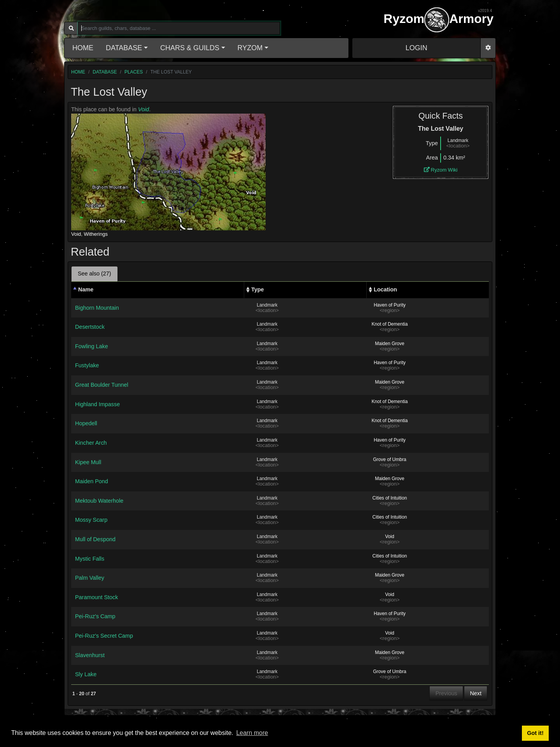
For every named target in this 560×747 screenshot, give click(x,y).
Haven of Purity (390, 305)
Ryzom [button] (250, 48)
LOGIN (416, 48)
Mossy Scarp (91, 520)
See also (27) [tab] (94, 274)
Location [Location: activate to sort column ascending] (385, 289)
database (105, 72)
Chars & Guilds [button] (190, 48)
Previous (446, 693)
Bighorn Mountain (97, 308)
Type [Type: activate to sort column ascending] (258, 289)
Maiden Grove (389, 344)
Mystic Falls (90, 559)
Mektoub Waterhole (99, 501)
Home (83, 48)
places (134, 72)
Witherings (96, 234)
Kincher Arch (91, 443)
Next (476, 693)
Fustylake (87, 365)
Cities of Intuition (390, 498)
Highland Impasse (97, 404)
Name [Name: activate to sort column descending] (86, 289)
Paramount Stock (96, 597)
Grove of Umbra (389, 459)
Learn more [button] (252, 733)
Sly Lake (86, 674)
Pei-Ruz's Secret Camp (104, 636)
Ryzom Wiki (441, 170)
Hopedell (86, 423)
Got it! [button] (535, 733)
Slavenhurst (90, 655)
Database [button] (124, 48)
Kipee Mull (88, 462)
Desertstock (90, 327)
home (78, 72)
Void (143, 109)
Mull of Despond (95, 539)
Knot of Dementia (390, 324)
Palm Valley (90, 578)
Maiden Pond (92, 481)
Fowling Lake (92, 346)
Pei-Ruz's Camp (95, 616)
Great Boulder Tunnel (102, 385)
